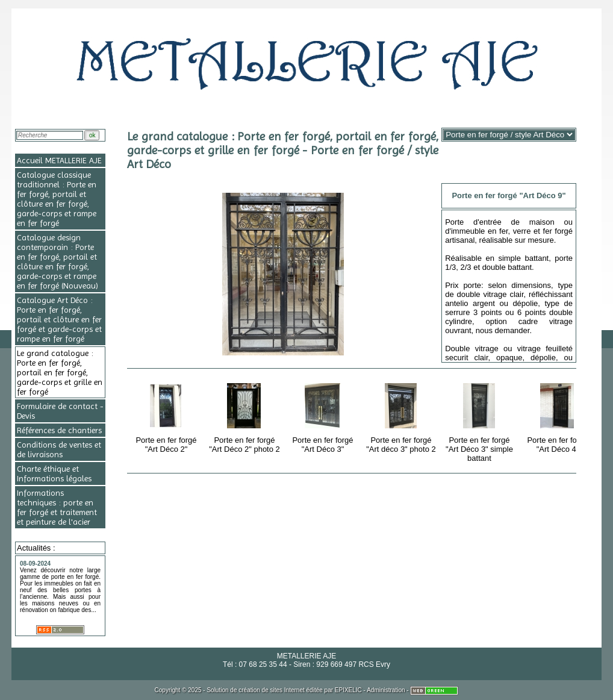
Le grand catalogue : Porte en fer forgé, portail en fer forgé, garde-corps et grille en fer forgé (60, 372)
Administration (386, 690)
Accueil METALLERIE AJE (59, 160)
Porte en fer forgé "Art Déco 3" (324, 416)
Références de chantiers (59, 430)
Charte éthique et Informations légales (54, 473)
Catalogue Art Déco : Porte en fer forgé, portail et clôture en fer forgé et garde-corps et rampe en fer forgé (59, 319)
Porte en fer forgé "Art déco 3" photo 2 (402, 416)
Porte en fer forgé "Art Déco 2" (167, 416)
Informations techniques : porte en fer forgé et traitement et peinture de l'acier (57, 507)
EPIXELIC (348, 690)
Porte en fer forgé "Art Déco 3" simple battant (480, 420)
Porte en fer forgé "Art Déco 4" (559, 416)
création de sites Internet (272, 690)
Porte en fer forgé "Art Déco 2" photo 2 (245, 416)
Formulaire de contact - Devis (60, 411)
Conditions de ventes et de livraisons (59, 449)
